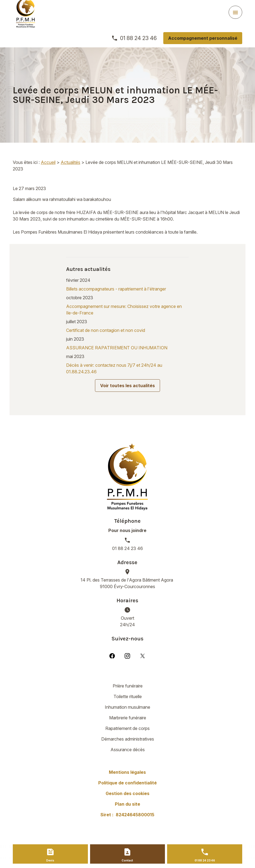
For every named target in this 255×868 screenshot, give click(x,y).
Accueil (48, 162)
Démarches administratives (128, 739)
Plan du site (127, 804)
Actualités (70, 162)
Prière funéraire (128, 686)
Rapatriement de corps (127, 728)
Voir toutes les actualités (127, 386)
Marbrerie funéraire (128, 718)
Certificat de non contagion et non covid (106, 330)
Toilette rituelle (128, 696)
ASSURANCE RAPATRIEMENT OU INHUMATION (117, 348)
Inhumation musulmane (127, 707)
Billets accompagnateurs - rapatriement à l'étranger (116, 289)
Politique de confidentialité (127, 783)
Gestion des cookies (127, 793)
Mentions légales (127, 772)
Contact (127, 860)
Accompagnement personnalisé (203, 38)
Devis (50, 860)
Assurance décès (128, 750)
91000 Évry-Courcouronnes (127, 583)
